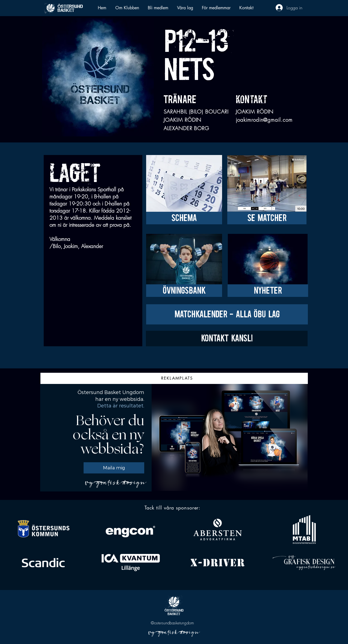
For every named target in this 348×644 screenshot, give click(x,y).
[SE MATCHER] (267, 218)
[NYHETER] (268, 291)
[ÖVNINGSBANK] (184, 291)
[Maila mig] (114, 468)
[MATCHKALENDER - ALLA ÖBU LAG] (227, 314)
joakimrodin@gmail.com (264, 120)
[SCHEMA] (184, 218)
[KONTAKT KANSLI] (227, 339)
